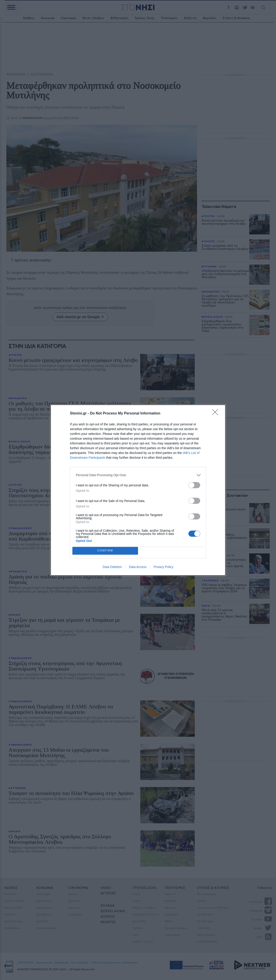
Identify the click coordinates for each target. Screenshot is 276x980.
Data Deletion (112, 567)
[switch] (194, 485)
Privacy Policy (164, 567)
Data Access (138, 567)
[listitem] (138, 475)
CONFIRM (105, 551)
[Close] (217, 414)
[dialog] (138, 490)
